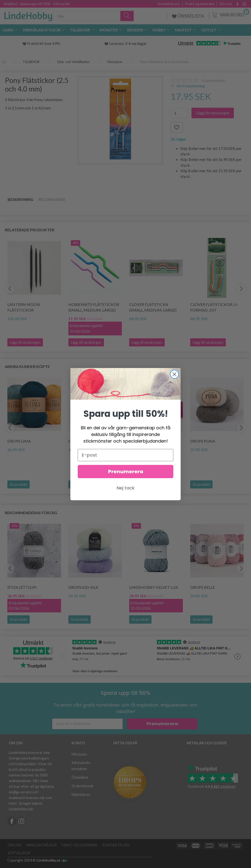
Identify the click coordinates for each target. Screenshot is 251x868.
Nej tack (126, 488)
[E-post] (125, 455)
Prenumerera (126, 472)
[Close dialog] (174, 374)
